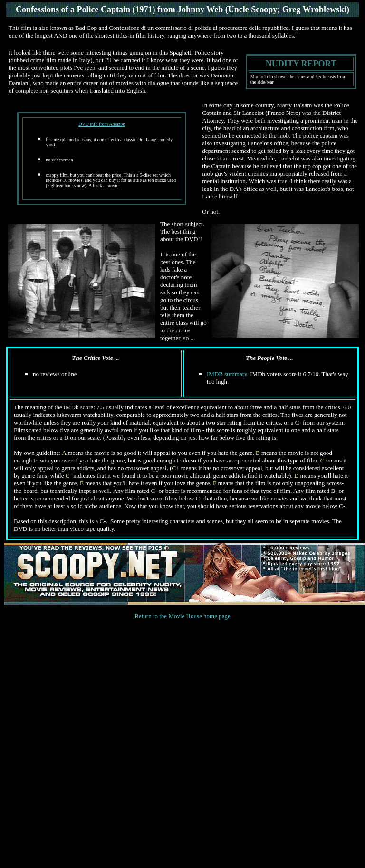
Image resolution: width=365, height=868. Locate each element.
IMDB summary (227, 374)
